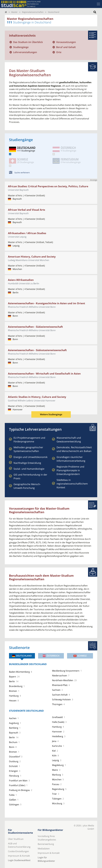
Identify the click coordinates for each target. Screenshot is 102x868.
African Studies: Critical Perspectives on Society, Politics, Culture (48, 186)
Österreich (51, 656)
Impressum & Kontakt (19, 856)
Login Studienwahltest (19, 860)
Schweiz (80, 656)
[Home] (6, 12)
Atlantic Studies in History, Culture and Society (37, 397)
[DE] (10, 154)
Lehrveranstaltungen (25, 52)
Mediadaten (44, 849)
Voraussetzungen (66, 42)
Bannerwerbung (46, 844)
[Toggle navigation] (98, 4)
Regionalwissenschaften (33, 12)
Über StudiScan (16, 839)
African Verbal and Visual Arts (26, 210)
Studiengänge (21, 47)
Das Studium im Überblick (28, 42)
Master (14, 12)
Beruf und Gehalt (66, 47)
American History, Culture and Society (32, 257)
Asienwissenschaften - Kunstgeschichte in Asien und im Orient (46, 303)
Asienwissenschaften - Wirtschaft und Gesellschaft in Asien (44, 374)
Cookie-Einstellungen (18, 851)
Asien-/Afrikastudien (21, 280)
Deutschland (22, 656)
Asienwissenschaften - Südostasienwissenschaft (37, 350)
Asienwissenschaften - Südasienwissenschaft (35, 327)
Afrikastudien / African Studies (27, 233)
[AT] (54, 154)
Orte (59, 52)
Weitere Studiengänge (51, 414)
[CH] (10, 166)
